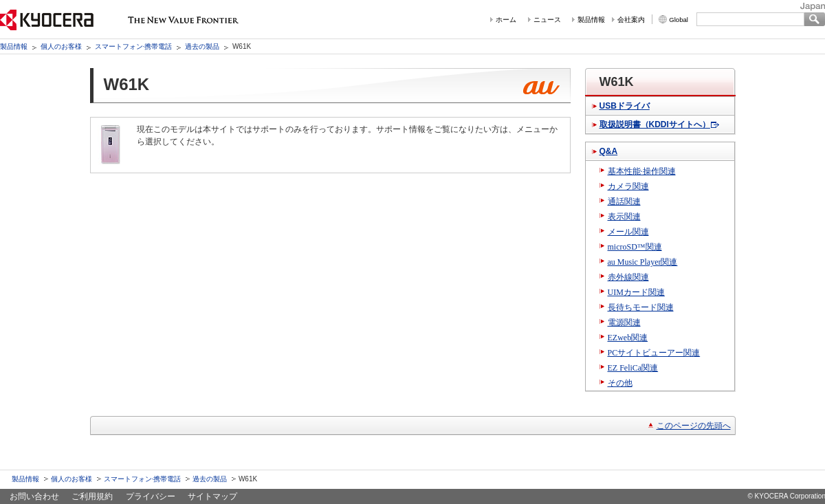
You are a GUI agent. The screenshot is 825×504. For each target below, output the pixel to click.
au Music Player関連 (643, 262)
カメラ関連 (628, 186)
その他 (620, 383)
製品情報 (591, 20)
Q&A (609, 151)
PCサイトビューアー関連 (654, 353)
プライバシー (151, 496)
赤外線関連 (628, 277)
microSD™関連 (635, 247)
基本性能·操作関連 (642, 171)
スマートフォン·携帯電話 (134, 46)
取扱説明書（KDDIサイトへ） (655, 124)
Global (679, 20)
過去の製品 (202, 46)
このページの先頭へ (694, 426)
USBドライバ (625, 106)
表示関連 (624, 217)
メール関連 (628, 232)
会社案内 (631, 20)
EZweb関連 (628, 338)
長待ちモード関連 (641, 307)
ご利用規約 (92, 496)
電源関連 (624, 322)
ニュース (547, 20)
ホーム (506, 20)
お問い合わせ (34, 496)
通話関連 (624, 201)
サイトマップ (212, 496)
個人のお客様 (61, 46)
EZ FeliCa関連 (633, 368)
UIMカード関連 (636, 292)
